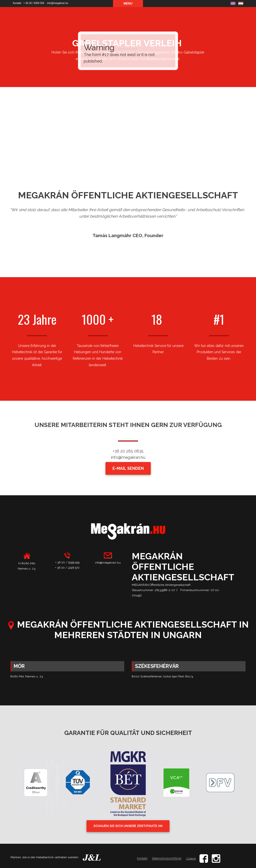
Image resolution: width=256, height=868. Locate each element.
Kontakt (17, 3)
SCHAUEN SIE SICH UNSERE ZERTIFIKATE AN (128, 826)
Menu (128, 4)
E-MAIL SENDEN (128, 468)
